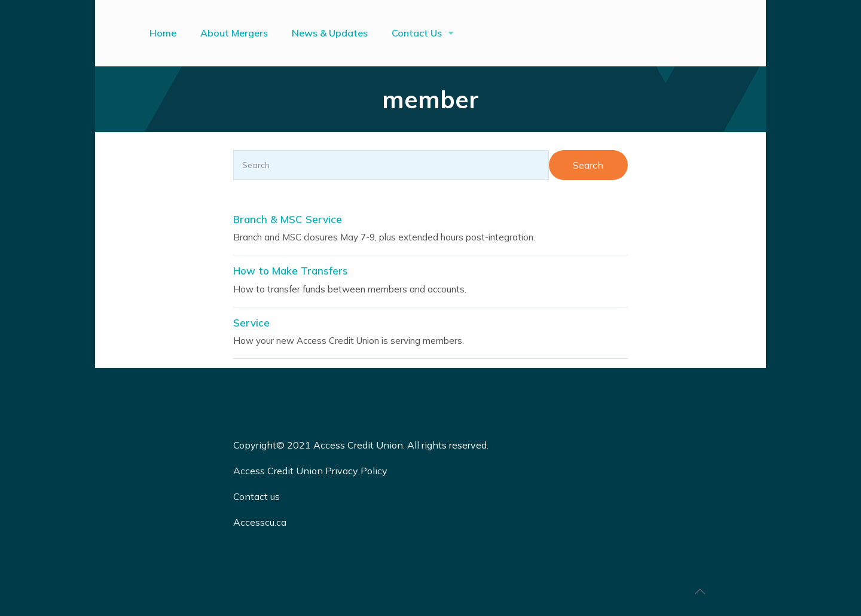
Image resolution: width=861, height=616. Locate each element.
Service (251, 323)
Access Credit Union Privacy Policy (310, 471)
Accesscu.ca (260, 522)
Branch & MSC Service (288, 219)
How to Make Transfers (291, 271)
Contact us (258, 496)
